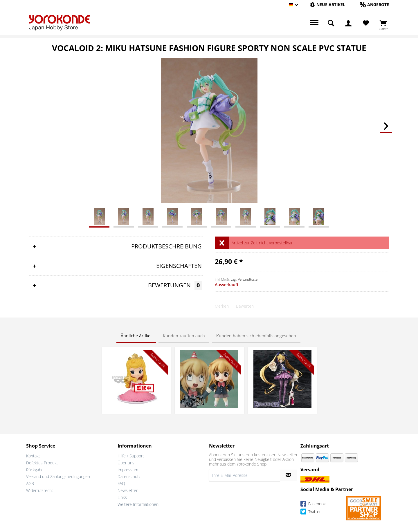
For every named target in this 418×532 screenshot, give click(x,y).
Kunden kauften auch (184, 336)
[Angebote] (374, 4)
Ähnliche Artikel (136, 336)
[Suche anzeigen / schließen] (331, 23)
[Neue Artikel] (327, 4)
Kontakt (33, 456)
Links (122, 497)
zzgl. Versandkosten (245, 279)
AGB (30, 483)
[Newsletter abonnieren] (288, 475)
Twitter (311, 512)
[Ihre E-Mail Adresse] (244, 475)
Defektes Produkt (42, 463)
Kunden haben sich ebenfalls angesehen (256, 336)
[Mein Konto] (348, 23)
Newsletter (128, 490)
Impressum (128, 470)
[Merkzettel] (366, 23)
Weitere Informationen (138, 504)
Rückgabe (35, 470)
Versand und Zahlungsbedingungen (58, 476)
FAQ (121, 483)
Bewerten (245, 306)
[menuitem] (327, 5)
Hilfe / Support (131, 456)
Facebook (313, 505)
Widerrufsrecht (40, 490)
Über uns (126, 463)
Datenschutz (129, 476)
